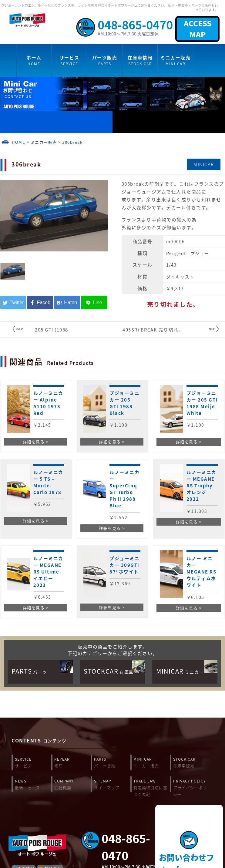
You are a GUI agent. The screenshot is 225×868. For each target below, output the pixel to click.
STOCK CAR (191, 763)
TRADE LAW (152, 786)
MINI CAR (152, 763)
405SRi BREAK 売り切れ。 (153, 330)
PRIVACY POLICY (191, 786)
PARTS (112, 763)
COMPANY (72, 785)
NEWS (33, 785)
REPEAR (72, 763)
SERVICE (33, 763)
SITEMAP (112, 785)
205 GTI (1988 (52, 330)
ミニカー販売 (44, 142)
